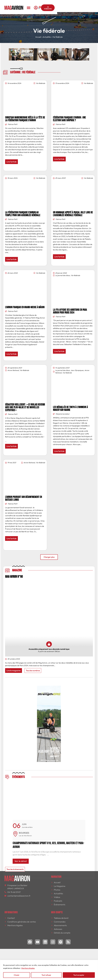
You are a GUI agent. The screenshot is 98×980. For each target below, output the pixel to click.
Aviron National (13, 370)
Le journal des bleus (63, 275)
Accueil (38, 37)
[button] (49, 4)
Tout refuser (46, 975)
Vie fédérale (40, 83)
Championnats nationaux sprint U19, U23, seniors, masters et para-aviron (48, 845)
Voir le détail (21, 861)
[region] (49, 970)
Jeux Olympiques (77, 370)
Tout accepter (79, 975)
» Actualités (46, 37)
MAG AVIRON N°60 (14, 577)
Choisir (17, 975)
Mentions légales (28, 968)
